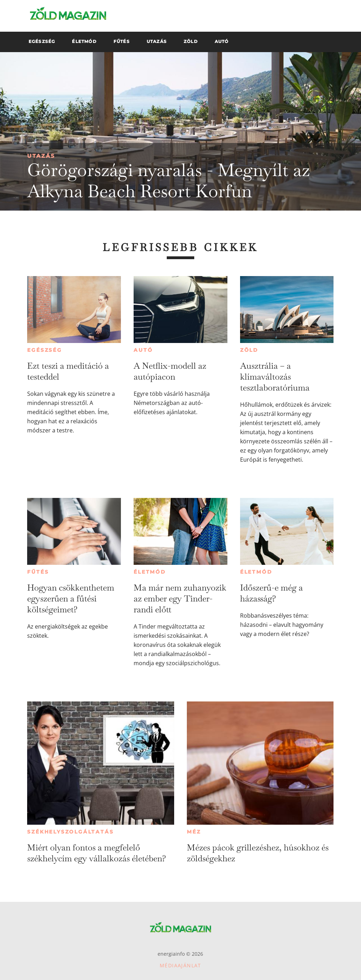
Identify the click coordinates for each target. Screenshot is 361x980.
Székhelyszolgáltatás (70, 832)
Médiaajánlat (180, 965)
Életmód (150, 572)
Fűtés (38, 572)
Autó (143, 350)
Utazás (41, 156)
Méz (194, 832)
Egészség (44, 350)
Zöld (249, 350)
